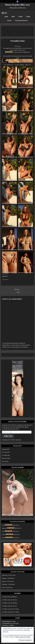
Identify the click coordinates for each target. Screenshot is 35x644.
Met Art (10, 21)
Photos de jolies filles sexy (17, 5)
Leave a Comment (20, 65)
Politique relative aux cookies (23, 637)
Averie (4, 581)
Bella (3, 538)
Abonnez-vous (8, 436)
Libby (4, 534)
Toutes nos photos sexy (21, 21)
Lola (3, 531)
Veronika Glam (17, 41)
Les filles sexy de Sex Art (9, 606)
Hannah (4, 578)
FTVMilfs (28, 17)
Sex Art (4, 461)
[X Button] (17, 1)
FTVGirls (20, 17)
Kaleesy (4, 528)
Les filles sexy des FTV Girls (10, 609)
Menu (6, 13)
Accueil (6, 17)
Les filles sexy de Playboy (10, 603)
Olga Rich (5, 575)
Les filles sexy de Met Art (9, 600)
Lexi (3, 525)
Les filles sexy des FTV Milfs (10, 612)
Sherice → (17, 289)
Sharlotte (5, 584)
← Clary (18, 292)
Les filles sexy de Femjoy (9, 597)
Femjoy (13, 17)
